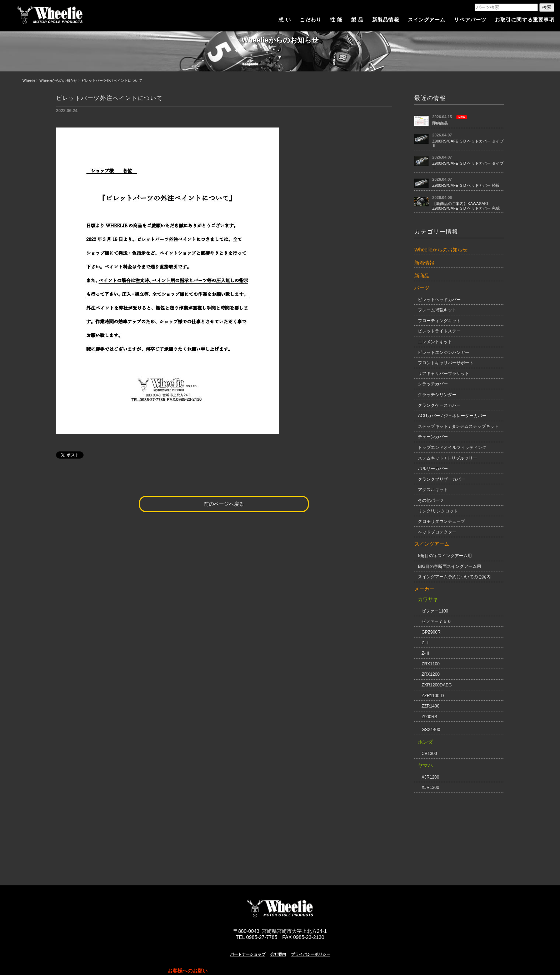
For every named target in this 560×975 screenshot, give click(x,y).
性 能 (336, 20)
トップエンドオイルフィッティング (452, 447)
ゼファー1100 (435, 611)
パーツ (422, 288)
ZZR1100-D (433, 696)
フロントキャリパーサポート (446, 363)
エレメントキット (435, 342)
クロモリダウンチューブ (441, 521)
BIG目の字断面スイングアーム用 (449, 566)
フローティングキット (439, 321)
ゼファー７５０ (436, 621)
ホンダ (425, 742)
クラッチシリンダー (437, 395)
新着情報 (424, 263)
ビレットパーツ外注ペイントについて (112, 81)
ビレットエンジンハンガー (444, 352)
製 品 (357, 20)
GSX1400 (431, 730)
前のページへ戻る (224, 504)
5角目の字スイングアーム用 (445, 556)
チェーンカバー (433, 437)
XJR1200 (430, 777)
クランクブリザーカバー (441, 479)
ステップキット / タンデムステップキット (458, 426)
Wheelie (29, 81)
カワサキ (428, 599)
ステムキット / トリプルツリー (447, 458)
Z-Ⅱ (426, 653)
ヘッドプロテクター (437, 532)
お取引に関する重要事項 (525, 20)
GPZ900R (431, 632)
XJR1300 (430, 787)
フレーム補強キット (437, 310)
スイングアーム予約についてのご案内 (454, 577)
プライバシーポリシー (311, 954)
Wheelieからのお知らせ (58, 81)
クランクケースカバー (439, 405)
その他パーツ (431, 500)
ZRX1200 (431, 674)
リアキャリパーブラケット (444, 374)
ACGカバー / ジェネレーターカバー (452, 416)
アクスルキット (433, 490)
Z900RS (429, 717)
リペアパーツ (470, 20)
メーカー (424, 589)
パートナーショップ (248, 954)
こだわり (310, 20)
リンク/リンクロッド (438, 511)
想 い (285, 20)
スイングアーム (427, 20)
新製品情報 (386, 20)
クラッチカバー (433, 384)
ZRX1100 (431, 664)
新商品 (422, 276)
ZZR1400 (430, 706)
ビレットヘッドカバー (439, 300)
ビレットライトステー (439, 331)
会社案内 (278, 954)
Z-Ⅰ (426, 643)
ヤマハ (425, 765)
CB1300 (429, 754)
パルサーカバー (433, 469)
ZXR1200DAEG (437, 685)
